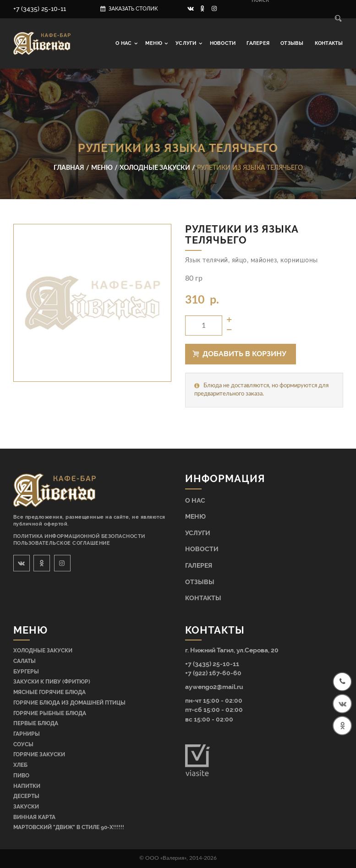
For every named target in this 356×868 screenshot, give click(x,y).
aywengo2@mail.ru (214, 686)
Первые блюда (36, 723)
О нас (124, 43)
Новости (223, 43)
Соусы (23, 744)
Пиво (21, 776)
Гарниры (27, 734)
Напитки (27, 786)
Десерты (26, 796)
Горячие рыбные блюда (50, 713)
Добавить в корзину (240, 354)
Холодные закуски (43, 651)
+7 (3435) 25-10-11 (40, 9)
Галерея (258, 43)
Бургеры (26, 672)
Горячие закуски (39, 754)
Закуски (26, 807)
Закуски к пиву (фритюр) (52, 682)
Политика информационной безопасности (79, 536)
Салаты (25, 661)
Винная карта (34, 817)
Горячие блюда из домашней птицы (69, 703)
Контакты (329, 43)
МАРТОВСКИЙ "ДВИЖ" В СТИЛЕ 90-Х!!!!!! (69, 827)
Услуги (187, 43)
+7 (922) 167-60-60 (213, 673)
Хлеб (20, 765)
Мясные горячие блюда (49, 692)
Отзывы (292, 43)
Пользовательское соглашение (62, 543)
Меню (154, 43)
